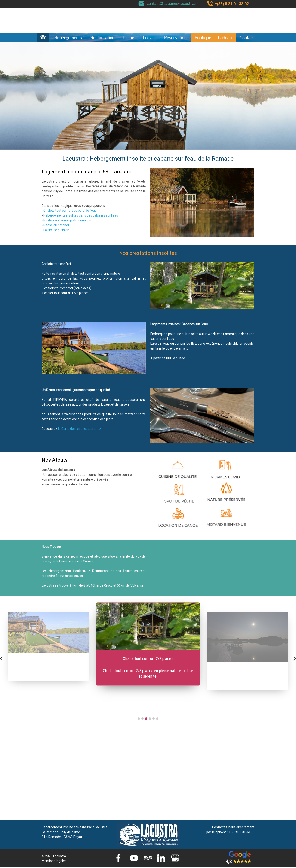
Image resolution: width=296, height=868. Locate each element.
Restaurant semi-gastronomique (67, 220)
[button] (139, 719)
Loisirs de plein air (56, 230)
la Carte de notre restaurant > (80, 429)
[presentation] (1, 658)
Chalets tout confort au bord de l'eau (70, 211)
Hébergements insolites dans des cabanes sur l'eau (81, 215)
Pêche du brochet (56, 225)
